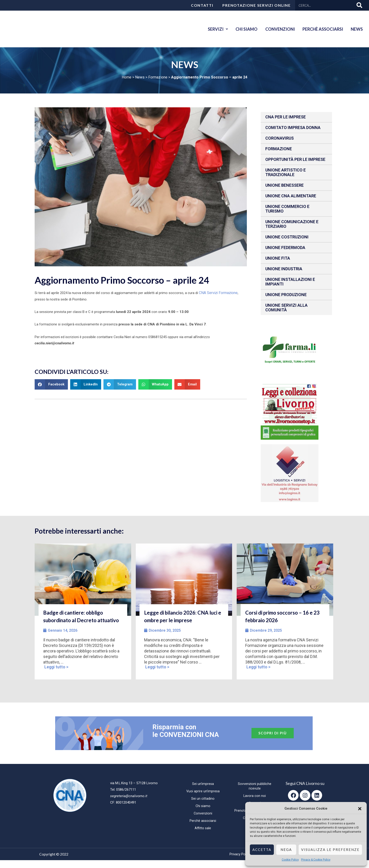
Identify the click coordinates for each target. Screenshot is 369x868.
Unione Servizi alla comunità (286, 308)
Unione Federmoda (285, 248)
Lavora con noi (255, 796)
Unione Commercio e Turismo (287, 209)
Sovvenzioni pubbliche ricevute (255, 786)
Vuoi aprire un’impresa (203, 791)
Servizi (211, 29)
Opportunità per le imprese (295, 159)
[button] (360, 809)
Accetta (262, 850)
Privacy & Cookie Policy (316, 860)
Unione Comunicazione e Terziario (292, 224)
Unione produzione (286, 295)
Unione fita (278, 258)
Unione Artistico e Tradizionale (286, 172)
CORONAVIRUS (280, 138)
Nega (286, 850)
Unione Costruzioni (287, 237)
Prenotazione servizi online (256, 5)
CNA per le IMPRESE (286, 117)
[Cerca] (360, 5)
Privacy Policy (240, 854)
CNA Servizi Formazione (217, 292)
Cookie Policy (290, 860)
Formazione (158, 77)
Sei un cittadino (203, 799)
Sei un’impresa (203, 784)
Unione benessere (284, 185)
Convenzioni (276, 29)
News (356, 29)
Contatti (202, 5)
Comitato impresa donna (293, 128)
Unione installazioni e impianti (290, 282)
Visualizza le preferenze (330, 850)
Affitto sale (203, 828)
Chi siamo (241, 29)
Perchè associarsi (321, 29)
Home (127, 77)
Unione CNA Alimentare (291, 196)
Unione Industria (284, 269)
